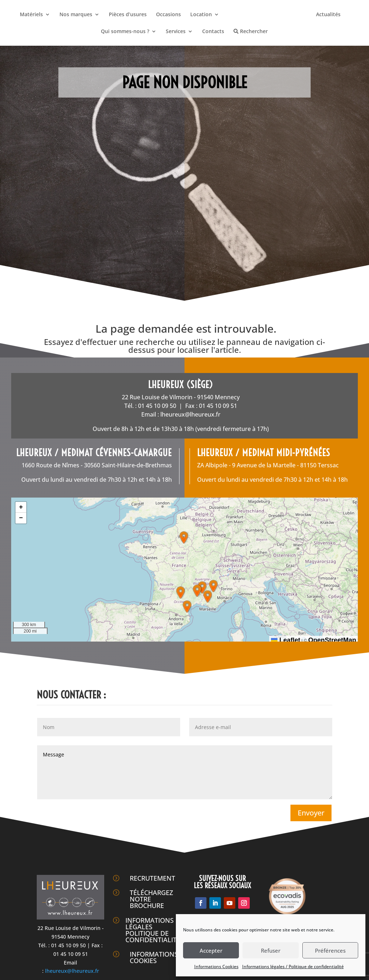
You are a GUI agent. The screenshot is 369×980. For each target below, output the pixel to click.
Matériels (31, 15)
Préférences (330, 950)
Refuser (271, 950)
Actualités (328, 15)
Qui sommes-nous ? (125, 32)
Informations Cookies (216, 966)
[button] (184, 538)
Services (176, 32)
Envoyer (311, 813)
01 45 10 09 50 (157, 406)
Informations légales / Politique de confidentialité (293, 966)
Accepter (211, 950)
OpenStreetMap (332, 640)
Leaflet (286, 640)
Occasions (168, 15)
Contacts (213, 32)
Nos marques (76, 15)
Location (201, 15)
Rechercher (251, 32)
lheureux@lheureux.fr (190, 414)
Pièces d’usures (128, 15)
